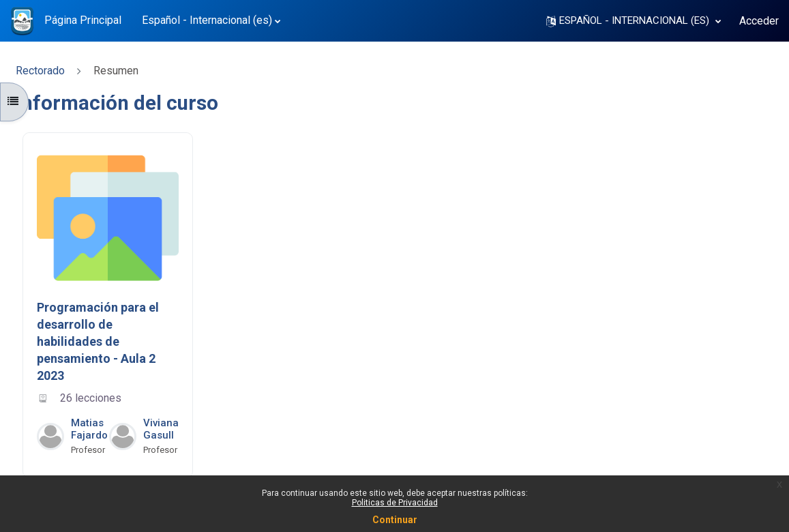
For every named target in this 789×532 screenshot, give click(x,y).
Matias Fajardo (89, 429)
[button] (634, 21)
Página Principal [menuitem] (83, 20)
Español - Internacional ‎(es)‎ (207, 20)
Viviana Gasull (161, 429)
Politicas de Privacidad (395, 503)
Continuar (395, 520)
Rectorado (40, 71)
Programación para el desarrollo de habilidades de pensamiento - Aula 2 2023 (98, 342)
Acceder (759, 21)
